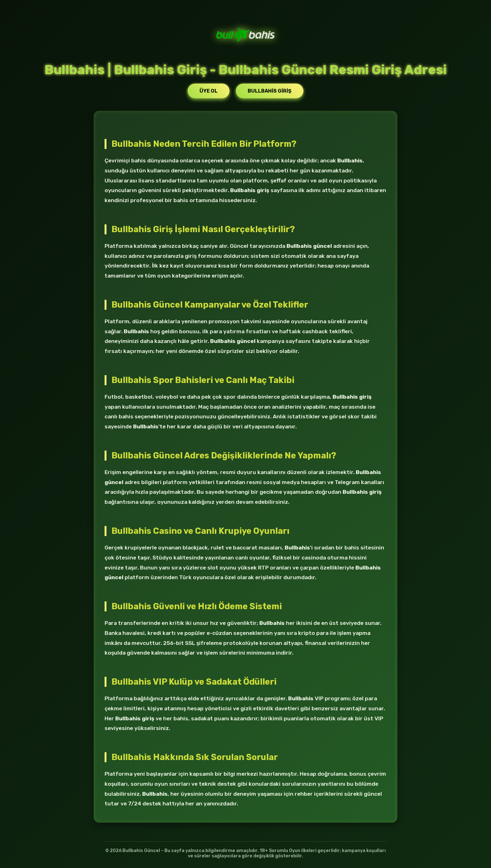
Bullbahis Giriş (270, 91)
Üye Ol (209, 91)
